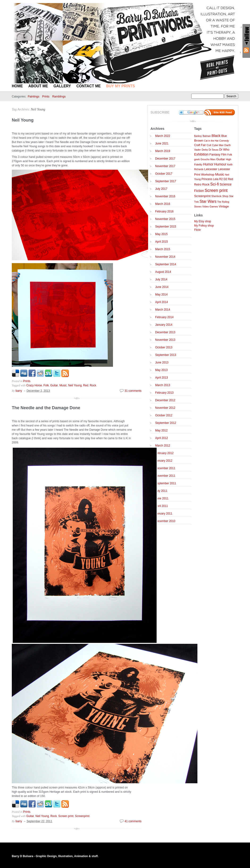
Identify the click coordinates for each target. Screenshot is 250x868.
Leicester (211, 169)
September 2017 (166, 181)
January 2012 (164, 461)
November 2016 (165, 196)
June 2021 (162, 143)
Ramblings (59, 97)
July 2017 (161, 189)
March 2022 (163, 136)
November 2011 (165, 476)
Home (17, 86)
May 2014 (161, 295)
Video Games (210, 206)
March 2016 (163, 204)
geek (197, 159)
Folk (46, 385)
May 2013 (161, 370)
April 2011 (162, 506)
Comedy (224, 141)
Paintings (33, 97)
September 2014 (166, 264)
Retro (198, 185)
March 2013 (163, 385)
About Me (38, 86)
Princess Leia (210, 179)
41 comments (133, 821)
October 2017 (164, 174)
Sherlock (216, 196)
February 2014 (164, 317)
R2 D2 (223, 179)
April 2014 (162, 302)
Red (86, 385)
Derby (205, 150)
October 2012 (164, 415)
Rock (93, 385)
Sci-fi (215, 184)
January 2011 (164, 514)
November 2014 (165, 257)
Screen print (66, 816)
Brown (199, 141)
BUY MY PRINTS (121, 86)
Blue (224, 136)
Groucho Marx (208, 159)
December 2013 (165, 332)
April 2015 (162, 242)
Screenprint (82, 816)
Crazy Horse (34, 385)
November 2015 (165, 219)
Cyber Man (218, 145)
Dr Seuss (214, 150)
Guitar (54, 385)
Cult (209, 145)
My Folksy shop (204, 226)
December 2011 (165, 468)
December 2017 (165, 159)
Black (216, 136)
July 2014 (161, 279)
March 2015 (163, 249)
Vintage (224, 206)
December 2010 (165, 521)
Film (224, 155)
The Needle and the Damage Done (46, 408)
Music (63, 385)
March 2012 (163, 446)
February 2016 (164, 211)
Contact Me (89, 86)
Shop (225, 196)
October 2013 (164, 347)
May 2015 (161, 234)
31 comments (133, 391)
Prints (46, 97)
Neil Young (38, 109)
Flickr (198, 230)
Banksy (198, 136)
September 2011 (166, 483)
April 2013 (162, 378)
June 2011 (162, 498)
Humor (208, 164)
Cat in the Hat (211, 141)
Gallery (62, 86)
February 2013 (164, 393)
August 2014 (163, 272)
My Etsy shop (203, 221)
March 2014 (163, 310)
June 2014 (162, 287)
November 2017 (165, 166)
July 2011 (161, 491)
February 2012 (164, 453)
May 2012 (161, 430)
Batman (207, 136)
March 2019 (163, 151)
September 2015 (166, 227)
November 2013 (165, 340)
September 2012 (166, 423)
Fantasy (215, 154)
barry (19, 391)
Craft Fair (200, 145)
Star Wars (208, 201)
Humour (220, 164)
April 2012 (162, 438)
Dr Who (224, 150)
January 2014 (164, 325)
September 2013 (166, 355)
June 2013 (162, 362)
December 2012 (165, 400)
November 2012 (165, 408)
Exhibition (201, 154)
